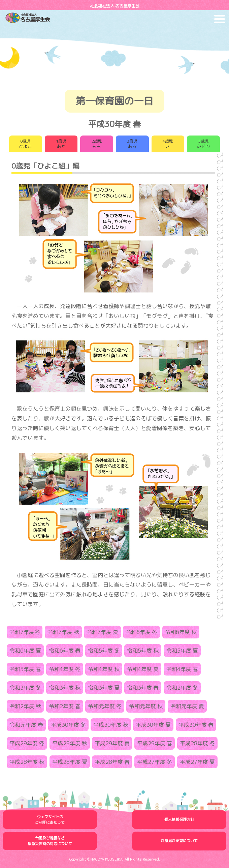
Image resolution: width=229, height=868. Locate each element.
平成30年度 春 (196, 725)
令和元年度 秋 (146, 706)
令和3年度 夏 (104, 688)
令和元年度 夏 (187, 706)
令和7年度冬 (25, 632)
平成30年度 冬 (68, 725)
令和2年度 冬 (182, 688)
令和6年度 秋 (181, 632)
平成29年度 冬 (27, 743)
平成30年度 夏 (153, 725)
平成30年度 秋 (111, 725)
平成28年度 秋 (27, 762)
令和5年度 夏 (182, 651)
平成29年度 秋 (70, 743)
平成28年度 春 (112, 762)
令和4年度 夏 (143, 669)
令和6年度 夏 (25, 651)
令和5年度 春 (25, 669)
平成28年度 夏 (70, 762)
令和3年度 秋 (65, 688)
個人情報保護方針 (179, 819)
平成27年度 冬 (155, 762)
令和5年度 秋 (143, 651)
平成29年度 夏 (112, 743)
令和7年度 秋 (63, 632)
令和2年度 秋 (25, 706)
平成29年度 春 (155, 743)
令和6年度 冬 (141, 632)
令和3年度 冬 (25, 688)
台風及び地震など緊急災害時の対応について (50, 841)
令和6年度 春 (65, 651)
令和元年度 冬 (105, 706)
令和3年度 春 (143, 688)
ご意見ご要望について (179, 841)
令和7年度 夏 (102, 632)
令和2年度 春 (65, 706)
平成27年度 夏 (197, 762)
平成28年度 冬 (197, 743)
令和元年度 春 (26, 725)
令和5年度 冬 (104, 651)
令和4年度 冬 (65, 669)
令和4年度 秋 (104, 669)
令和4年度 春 (182, 669)
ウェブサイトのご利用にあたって (50, 820)
